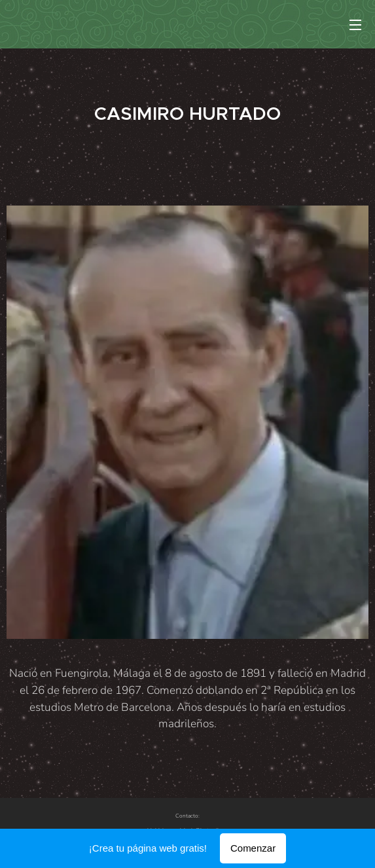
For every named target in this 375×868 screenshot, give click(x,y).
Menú (355, 25)
